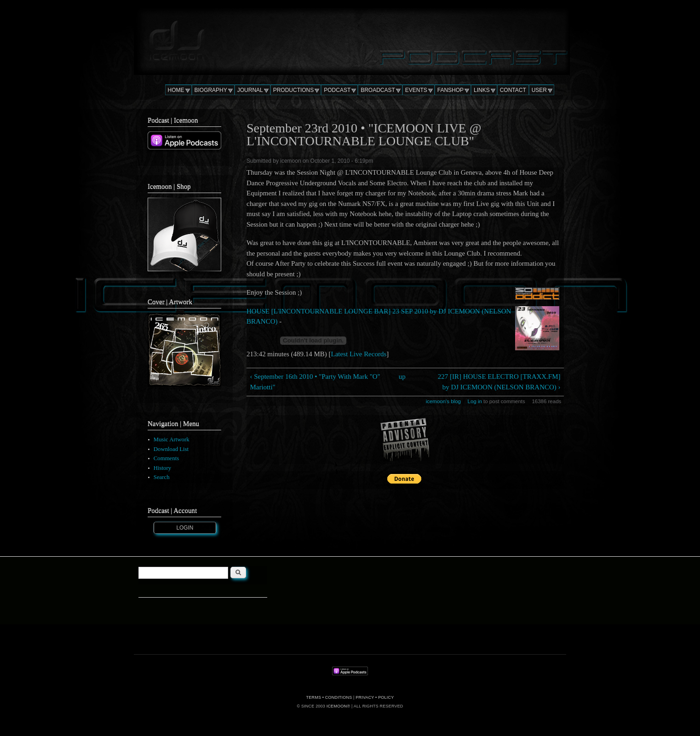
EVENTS (416, 90)
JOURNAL (250, 90)
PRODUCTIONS (294, 90)
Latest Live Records (359, 354)
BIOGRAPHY (211, 90)
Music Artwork (172, 439)
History (162, 468)
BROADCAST (378, 90)
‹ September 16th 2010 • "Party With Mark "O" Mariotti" (315, 382)
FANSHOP (450, 90)
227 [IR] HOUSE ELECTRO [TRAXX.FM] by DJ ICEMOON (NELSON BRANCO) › (499, 382)
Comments (166, 458)
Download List (171, 449)
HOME (176, 90)
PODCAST (337, 90)
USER (539, 90)
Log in (475, 401)
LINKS (482, 90)
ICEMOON (337, 706)
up (402, 377)
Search (162, 477)
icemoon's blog (443, 401)
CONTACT (513, 90)
